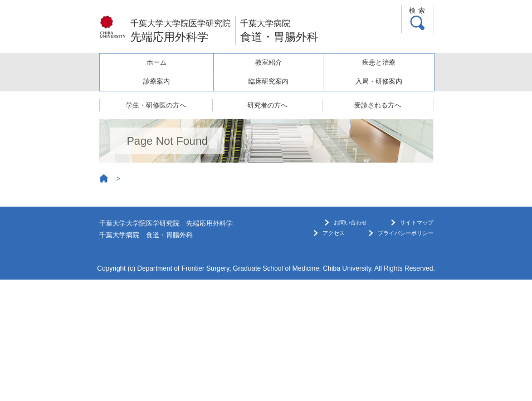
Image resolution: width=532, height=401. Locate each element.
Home (104, 179)
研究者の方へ (267, 105)
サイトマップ (417, 222)
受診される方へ (378, 105)
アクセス (334, 233)
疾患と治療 (379, 62)
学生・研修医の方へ (156, 105)
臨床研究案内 (269, 81)
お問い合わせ (350, 222)
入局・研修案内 (379, 81)
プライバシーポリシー (406, 233)
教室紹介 (269, 62)
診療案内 (157, 81)
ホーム (157, 62)
